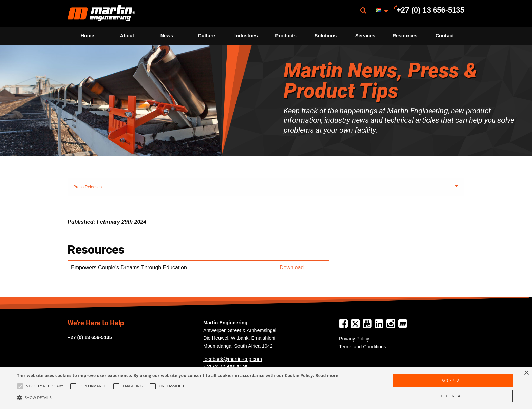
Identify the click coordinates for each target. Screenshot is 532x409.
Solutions (326, 36)
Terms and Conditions (363, 347)
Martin (101, 13)
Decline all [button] (453, 396)
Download (292, 267)
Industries (246, 36)
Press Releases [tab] (88, 187)
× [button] (526, 373)
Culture (206, 36)
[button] (178, 397)
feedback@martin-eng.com (233, 359)
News (167, 36)
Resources (405, 36)
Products (286, 36)
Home (88, 36)
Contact (445, 36)
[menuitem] (101, 13)
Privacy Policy (354, 339)
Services (365, 36)
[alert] (266, 388)
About (127, 36)
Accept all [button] (453, 380)
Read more (327, 376)
